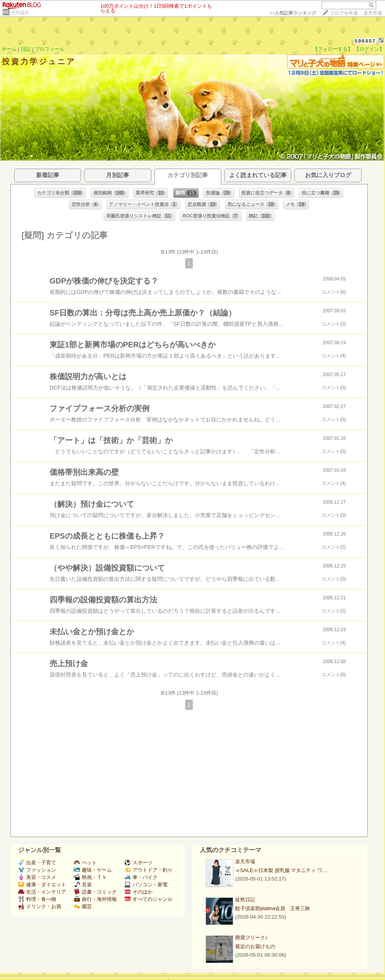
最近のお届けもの (255, 946)
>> (293, 13)
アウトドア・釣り (149, 870)
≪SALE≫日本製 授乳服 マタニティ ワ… (281, 870)
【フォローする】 (333, 49)
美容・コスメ (37, 877)
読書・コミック (95, 892)
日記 (26, 49)
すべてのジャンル (149, 899)
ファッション (37, 870)
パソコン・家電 (146, 885)
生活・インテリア (42, 892)
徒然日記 (245, 900)
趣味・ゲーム (93, 870)
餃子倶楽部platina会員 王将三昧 (273, 908)
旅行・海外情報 (95, 899)
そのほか (20, 12)
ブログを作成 (344, 13)
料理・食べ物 (37, 899)
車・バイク (141, 877)
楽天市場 (373, 13)
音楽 (83, 885)
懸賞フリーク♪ (251, 938)
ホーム (9, 49)
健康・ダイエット (42, 885)
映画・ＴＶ (90, 877)
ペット (85, 863)
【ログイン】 (369, 49)
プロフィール (50, 49)
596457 (365, 41)
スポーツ (139, 863)
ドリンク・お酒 (40, 906)
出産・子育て (37, 863)
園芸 (83, 906)
